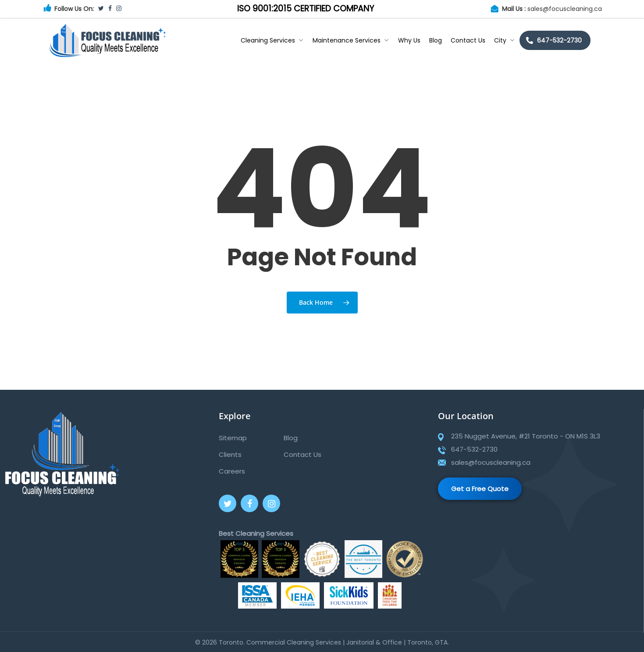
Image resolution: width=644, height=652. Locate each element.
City (504, 40)
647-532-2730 (559, 40)
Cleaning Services (272, 40)
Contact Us (468, 40)
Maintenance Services (350, 40)
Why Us (409, 40)
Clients (230, 454)
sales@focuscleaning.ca (565, 9)
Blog (436, 40)
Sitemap (233, 438)
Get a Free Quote (480, 489)
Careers (232, 471)
